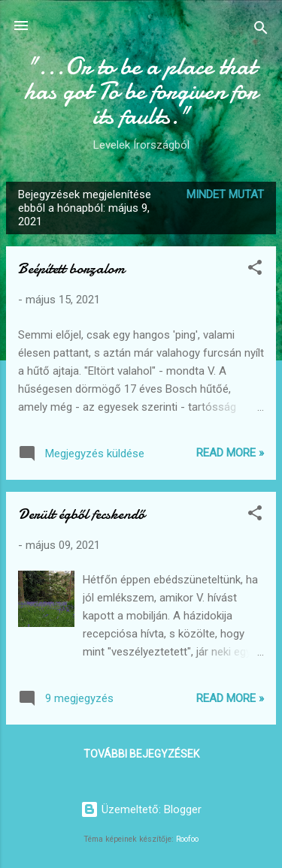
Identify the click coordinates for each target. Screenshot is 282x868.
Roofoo (187, 839)
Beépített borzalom (71, 268)
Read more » (230, 453)
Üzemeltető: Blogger (141, 809)
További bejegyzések (141, 754)
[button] (255, 270)
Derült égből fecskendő (81, 514)
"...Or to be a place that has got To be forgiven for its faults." (141, 91)
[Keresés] (261, 30)
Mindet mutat (225, 194)
